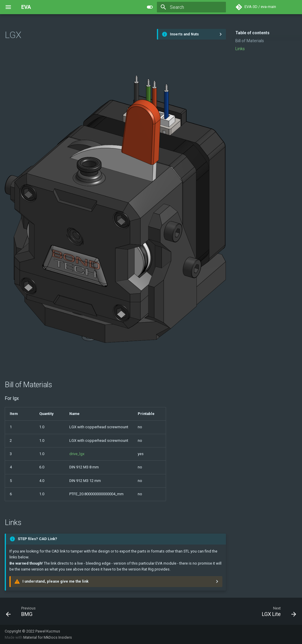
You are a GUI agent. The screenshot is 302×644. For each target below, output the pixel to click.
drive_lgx (77, 454)
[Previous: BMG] (21, 611)
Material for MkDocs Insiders (48, 637)
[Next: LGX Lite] (277, 611)
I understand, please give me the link (55, 581)
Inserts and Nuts (184, 34)
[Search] (191, 7)
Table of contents (252, 33)
